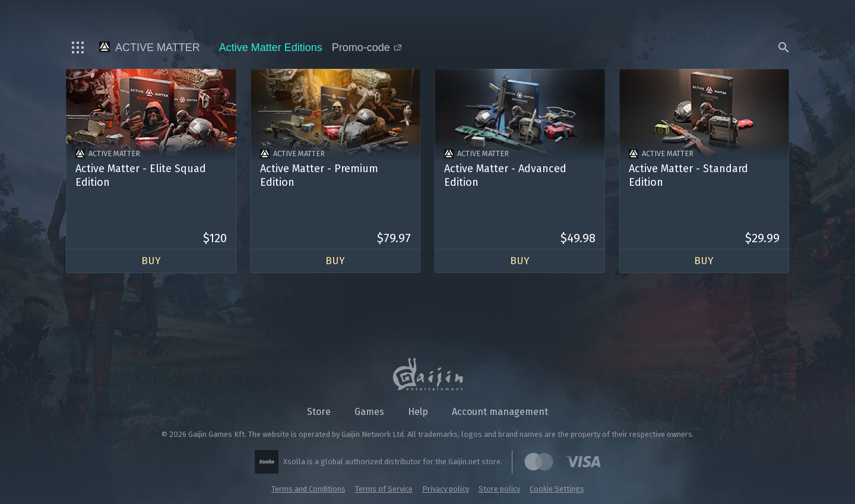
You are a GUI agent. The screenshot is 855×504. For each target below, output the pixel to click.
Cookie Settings (557, 489)
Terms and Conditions (308, 489)
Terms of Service (384, 489)
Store (319, 412)
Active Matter (150, 47)
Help (418, 412)
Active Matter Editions (271, 47)
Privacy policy (446, 489)
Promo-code (367, 47)
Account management (500, 412)
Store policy (499, 489)
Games (369, 412)
